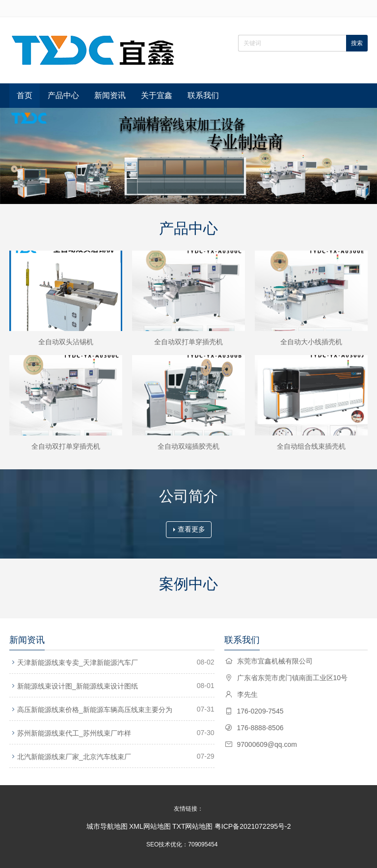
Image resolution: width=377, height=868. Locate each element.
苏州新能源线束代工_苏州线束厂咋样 (74, 733)
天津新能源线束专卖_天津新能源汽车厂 (78, 663)
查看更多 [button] (189, 529)
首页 (25, 95)
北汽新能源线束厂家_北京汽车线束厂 (74, 757)
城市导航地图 (107, 826)
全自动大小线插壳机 (311, 342)
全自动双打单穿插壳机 (188, 342)
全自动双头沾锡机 (66, 342)
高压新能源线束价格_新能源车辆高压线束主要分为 (95, 710)
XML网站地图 (150, 826)
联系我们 (203, 95)
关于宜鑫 (157, 95)
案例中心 (188, 584)
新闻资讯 (110, 95)
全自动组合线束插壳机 (311, 446)
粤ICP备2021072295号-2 (253, 826)
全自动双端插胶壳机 (188, 446)
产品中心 (63, 95)
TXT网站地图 (192, 826)
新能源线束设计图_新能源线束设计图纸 (78, 686)
